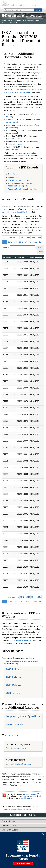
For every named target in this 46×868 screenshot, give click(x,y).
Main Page (12, 174)
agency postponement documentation (22, 661)
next (36, 242)
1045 (39, 237)
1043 (28, 237)
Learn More (23, 864)
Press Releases (14, 724)
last (41, 242)
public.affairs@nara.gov (21, 764)
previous (12, 237)
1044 (33, 237)
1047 (10, 242)
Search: (6, 247)
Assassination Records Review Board (23, 189)
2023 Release (13, 677)
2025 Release (13, 669)
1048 (16, 242)
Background (13, 177)
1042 (22, 237)
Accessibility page (25, 798)
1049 (21, 242)
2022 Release (14, 685)
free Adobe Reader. (30, 794)
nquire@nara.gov (19, 748)
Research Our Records (16, 20)
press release (12, 122)
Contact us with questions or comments (16, 809)
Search (38, 10)
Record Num (19, 257)
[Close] (43, 834)
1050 (27, 242)
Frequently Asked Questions (23, 716)
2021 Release (13, 693)
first (5, 237)
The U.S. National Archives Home (19, 4)
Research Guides (10, 830)
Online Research (10, 821)
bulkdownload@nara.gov (22, 640)
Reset (40, 252)
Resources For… (10, 826)
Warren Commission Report (20, 180)
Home (4, 20)
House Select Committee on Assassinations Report (20, 185)
